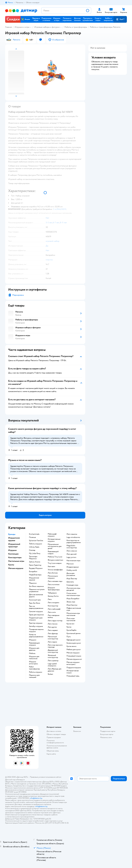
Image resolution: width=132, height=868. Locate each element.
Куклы (69, 627)
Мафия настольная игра (74, 609)
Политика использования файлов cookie (57, 747)
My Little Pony (35, 553)
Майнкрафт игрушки (52, 535)
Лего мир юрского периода (55, 646)
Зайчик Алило (35, 562)
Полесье (32, 537)
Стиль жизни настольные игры (73, 594)
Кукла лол (70, 624)
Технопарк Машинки (33, 558)
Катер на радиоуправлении (36, 636)
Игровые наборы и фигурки (47, 27)
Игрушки (33, 640)
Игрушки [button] (12, 550)
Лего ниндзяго (53, 603)
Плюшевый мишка (74, 656)
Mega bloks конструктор (72, 547)
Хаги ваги (51, 567)
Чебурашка (52, 593)
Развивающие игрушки (34, 644)
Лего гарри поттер (55, 621)
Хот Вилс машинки (36, 586)
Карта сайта (51, 754)
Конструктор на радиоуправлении (74, 541)
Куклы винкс (72, 646)
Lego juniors (71, 557)
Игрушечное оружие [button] (14, 539)
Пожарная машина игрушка (36, 630)
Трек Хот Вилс (35, 603)
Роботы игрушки (36, 672)
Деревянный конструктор (53, 651)
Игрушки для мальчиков (34, 658)
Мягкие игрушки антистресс (73, 663)
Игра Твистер (72, 579)
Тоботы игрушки (36, 544)
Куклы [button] (11, 565)
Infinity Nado (34, 547)
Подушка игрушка (74, 668)
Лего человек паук (55, 581)
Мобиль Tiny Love (55, 557)
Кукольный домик (74, 633)
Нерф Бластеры (35, 575)
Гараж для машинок (36, 615)
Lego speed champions (52, 665)
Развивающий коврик (53, 553)
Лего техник (53, 624)
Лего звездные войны (54, 616)
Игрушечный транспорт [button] (14, 545)
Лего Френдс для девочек (55, 670)
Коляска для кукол (74, 643)
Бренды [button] (12, 534)
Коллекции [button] (13, 554)
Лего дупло (52, 627)
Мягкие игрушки (73, 653)
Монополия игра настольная (73, 614)
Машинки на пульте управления (37, 590)
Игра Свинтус (72, 605)
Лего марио (52, 642)
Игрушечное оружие (34, 579)
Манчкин (70, 564)
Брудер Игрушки (36, 568)
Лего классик (72, 551)
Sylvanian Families (36, 541)
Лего (50, 599)
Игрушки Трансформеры (54, 589)
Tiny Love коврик (55, 563)
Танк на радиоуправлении (36, 607)
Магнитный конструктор (53, 638)
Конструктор (53, 606)
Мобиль (32, 653)
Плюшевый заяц (73, 676)
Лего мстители (54, 585)
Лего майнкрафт (54, 609)
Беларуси (21, 780)
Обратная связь (53, 751)
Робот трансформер (34, 668)
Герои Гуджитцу (35, 565)
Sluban (50, 674)
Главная (8, 27)
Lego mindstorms (73, 537)
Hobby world (72, 570)
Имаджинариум (73, 567)
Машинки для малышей (34, 676)
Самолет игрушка (36, 612)
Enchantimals (34, 534)
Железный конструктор (53, 656)
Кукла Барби (71, 630)
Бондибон (33, 572)
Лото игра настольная (71, 620)
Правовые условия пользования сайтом (46, 777)
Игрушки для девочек (34, 649)
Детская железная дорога (36, 596)
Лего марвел (53, 630)
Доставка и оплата (54, 731)
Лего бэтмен (53, 573)
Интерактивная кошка (73, 672)
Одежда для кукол (73, 640)
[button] (120, 19)
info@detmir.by (36, 798)
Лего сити (52, 612)
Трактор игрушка (36, 623)
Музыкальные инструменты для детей (55, 546)
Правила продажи (54, 737)
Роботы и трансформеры (76, 27)
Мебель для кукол (74, 650)
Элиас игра (71, 602)
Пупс (69, 637)
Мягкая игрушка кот (74, 659)
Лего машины (72, 534)
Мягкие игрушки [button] (16, 568)
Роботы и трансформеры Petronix (105, 27)
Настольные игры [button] (16, 561)
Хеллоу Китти (53, 596)
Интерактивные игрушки (54, 540)
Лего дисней (72, 554)
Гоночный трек (35, 600)
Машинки (33, 583)
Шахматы (70, 582)
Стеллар (32, 550)
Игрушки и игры (22, 27)
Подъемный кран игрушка (36, 619)
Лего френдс (53, 634)
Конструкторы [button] (15, 557)
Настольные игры (73, 561)
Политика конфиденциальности (55, 742)
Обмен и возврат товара (56, 734)
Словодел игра (72, 585)
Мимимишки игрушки (53, 577)
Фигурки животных (55, 560)
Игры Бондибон (73, 599)
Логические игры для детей (73, 589)
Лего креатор (53, 661)
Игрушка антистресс (34, 663)
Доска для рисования (71, 574)
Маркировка (18, 295)
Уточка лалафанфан (55, 570)
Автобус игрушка (36, 626)
